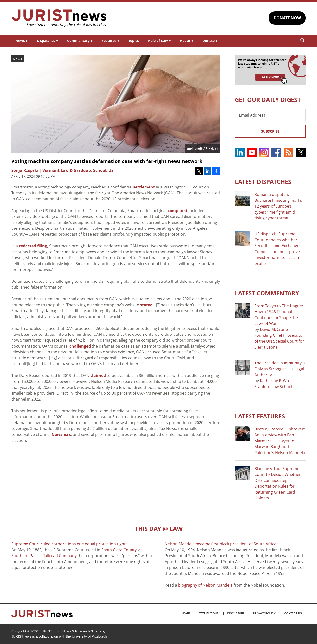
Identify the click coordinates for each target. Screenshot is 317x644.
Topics (134, 41)
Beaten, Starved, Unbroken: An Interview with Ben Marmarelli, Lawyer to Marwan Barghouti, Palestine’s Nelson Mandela (280, 441)
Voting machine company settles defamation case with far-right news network (107, 161)
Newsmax (61, 434)
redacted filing (33, 246)
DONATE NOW (287, 18)
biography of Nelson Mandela (205, 585)
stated (146, 305)
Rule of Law (159, 41)
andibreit (195, 148)
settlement (144, 187)
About (186, 41)
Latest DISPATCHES (263, 181)
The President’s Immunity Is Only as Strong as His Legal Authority (280, 369)
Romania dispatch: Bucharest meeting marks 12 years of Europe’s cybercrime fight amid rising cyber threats (278, 206)
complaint (178, 211)
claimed (98, 376)
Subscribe (270, 131)
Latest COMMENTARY (267, 293)
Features (110, 41)
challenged (80, 346)
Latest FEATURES (260, 416)
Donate (210, 41)
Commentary (80, 41)
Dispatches (47, 41)
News (21, 41)
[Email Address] (270, 115)
